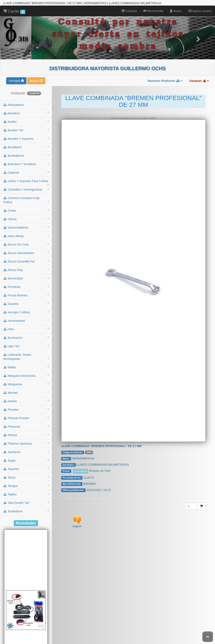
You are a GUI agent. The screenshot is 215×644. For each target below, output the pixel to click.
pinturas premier (26, 405)
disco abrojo (26, 223)
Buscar (36, 68)
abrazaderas (26, 92)
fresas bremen (26, 283)
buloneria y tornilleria (26, 151)
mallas (26, 355)
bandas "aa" (26, 118)
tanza (26, 465)
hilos (26, 317)
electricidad (26, 266)
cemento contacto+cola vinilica (26, 188)
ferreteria (26, 274)
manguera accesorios (26, 363)
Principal (16, 68)
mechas (26, 380)
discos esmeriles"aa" (26, 249)
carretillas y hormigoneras (26, 177)
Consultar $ (80, 459)
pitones (26, 422)
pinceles (26, 397)
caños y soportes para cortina (26, 170)
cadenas (26, 160)
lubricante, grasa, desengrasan (26, 344)
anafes (26, 109)
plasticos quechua (26, 431)
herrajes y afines (26, 300)
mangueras (26, 372)
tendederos (26, 499)
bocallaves (26, 135)
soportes (26, 456)
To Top (208, 637)
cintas (26, 198)
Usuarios (199, 68)
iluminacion (26, 325)
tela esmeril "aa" (26, 490)
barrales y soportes (26, 126)
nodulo (26, 389)
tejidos (26, 482)
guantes (26, 291)
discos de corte (26, 232)
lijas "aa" (26, 334)
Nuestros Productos (165, 68)
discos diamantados (26, 240)
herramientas (26, 308)
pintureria (26, 414)
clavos (26, 206)
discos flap (26, 257)
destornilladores (26, 215)
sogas (26, 448)
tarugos (26, 473)
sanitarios (26, 439)
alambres (26, 101)
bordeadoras (26, 143)
